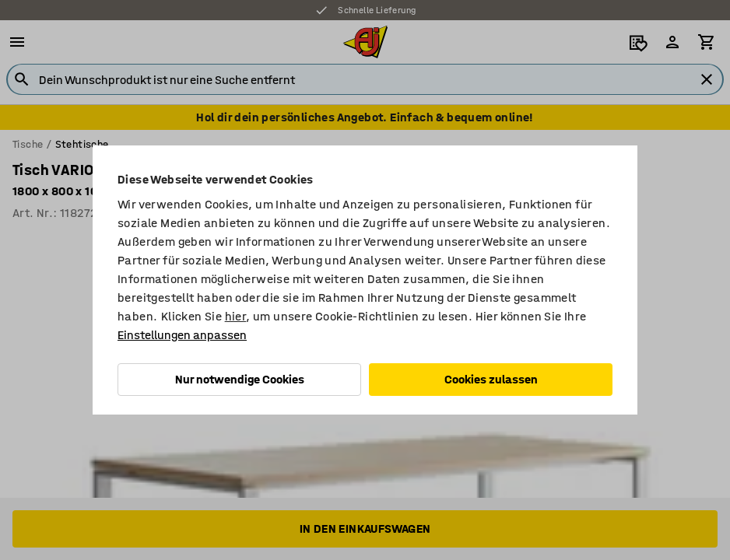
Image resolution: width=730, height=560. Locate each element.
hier (236, 316)
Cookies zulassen (491, 379)
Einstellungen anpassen (182, 335)
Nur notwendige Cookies (240, 379)
